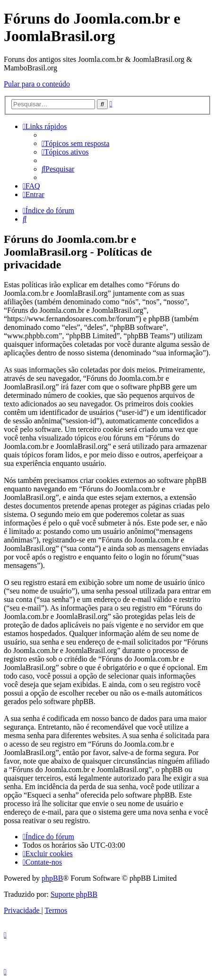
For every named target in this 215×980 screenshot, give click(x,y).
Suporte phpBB (74, 894)
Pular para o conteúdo (37, 84)
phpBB (52, 878)
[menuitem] (76, 143)
